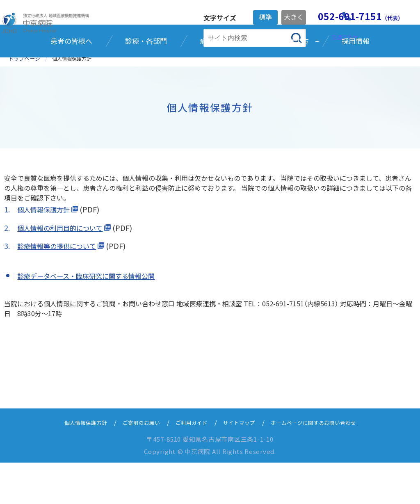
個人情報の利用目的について (65, 269)
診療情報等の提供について (61, 287)
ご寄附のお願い (133, 464)
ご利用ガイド (189, 464)
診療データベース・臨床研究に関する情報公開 (95, 317)
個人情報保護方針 (47, 251)
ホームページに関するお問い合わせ (324, 464)
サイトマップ (241, 464)
